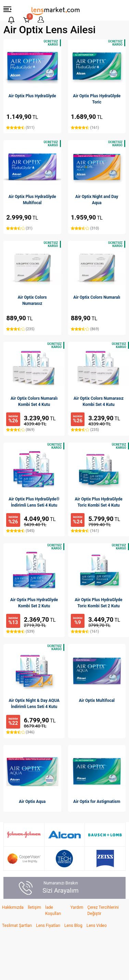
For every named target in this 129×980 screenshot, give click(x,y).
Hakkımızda (13, 907)
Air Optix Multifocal (97, 700)
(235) (20, 329)
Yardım (77, 907)
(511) (20, 128)
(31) (19, 228)
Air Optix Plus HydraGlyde (32, 96)
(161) (85, 128)
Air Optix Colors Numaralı (97, 297)
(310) (85, 228)
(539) (20, 631)
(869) (85, 329)
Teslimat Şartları (17, 926)
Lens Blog (73, 926)
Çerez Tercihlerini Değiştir (103, 910)
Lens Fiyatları (48, 926)
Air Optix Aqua (32, 802)
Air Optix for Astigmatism (97, 802)
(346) (20, 732)
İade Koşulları (53, 910)
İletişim (34, 907)
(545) (20, 531)
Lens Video (97, 926)
